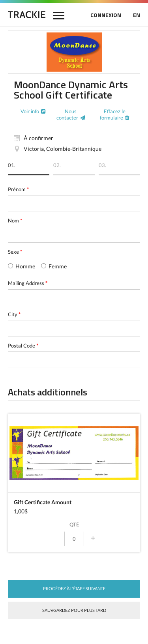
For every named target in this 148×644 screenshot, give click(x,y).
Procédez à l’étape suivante (74, 588)
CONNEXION (106, 15)
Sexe (15, 252)
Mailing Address (28, 283)
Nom (15, 220)
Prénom (18, 189)
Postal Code (23, 346)
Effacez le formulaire (113, 114)
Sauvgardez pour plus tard (74, 610)
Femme (54, 266)
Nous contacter (67, 114)
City (14, 314)
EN (137, 15)
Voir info (30, 111)
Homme (22, 266)
